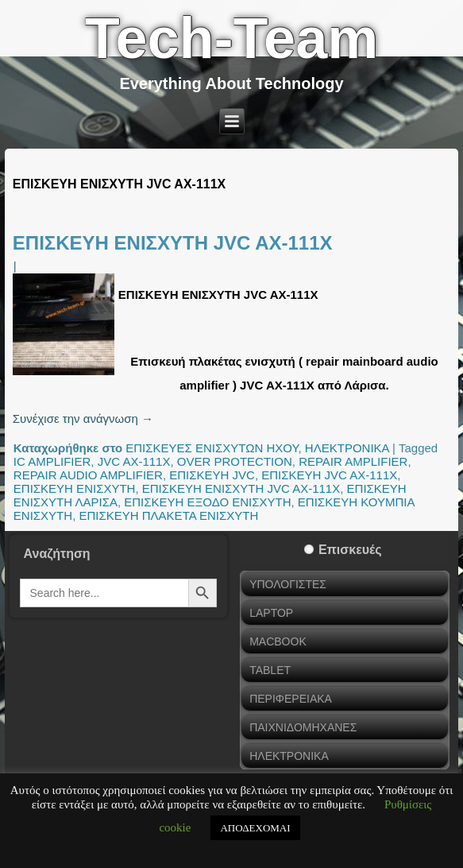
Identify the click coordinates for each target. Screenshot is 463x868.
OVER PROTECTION (235, 461)
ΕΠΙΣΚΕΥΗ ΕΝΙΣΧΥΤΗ (75, 488)
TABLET (270, 670)
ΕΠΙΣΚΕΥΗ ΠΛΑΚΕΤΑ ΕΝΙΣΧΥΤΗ (168, 515)
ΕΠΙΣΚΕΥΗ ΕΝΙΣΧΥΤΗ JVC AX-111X (173, 243)
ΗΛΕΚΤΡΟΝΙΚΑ (347, 448)
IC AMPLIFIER (52, 461)
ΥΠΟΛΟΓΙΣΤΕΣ (288, 584)
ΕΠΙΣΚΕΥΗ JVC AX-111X (329, 475)
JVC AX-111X (134, 461)
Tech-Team (231, 38)
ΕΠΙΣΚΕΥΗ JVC (212, 475)
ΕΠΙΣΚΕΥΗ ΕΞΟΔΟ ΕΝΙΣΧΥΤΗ (207, 502)
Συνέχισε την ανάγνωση (83, 418)
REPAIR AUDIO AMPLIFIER (88, 475)
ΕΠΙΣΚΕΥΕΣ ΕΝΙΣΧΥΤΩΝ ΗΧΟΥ (212, 448)
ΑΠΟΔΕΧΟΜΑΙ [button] (255, 828)
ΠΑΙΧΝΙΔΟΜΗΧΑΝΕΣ (303, 727)
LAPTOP (271, 613)
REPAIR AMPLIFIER (353, 461)
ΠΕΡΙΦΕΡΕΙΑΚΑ (291, 699)
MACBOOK (278, 641)
